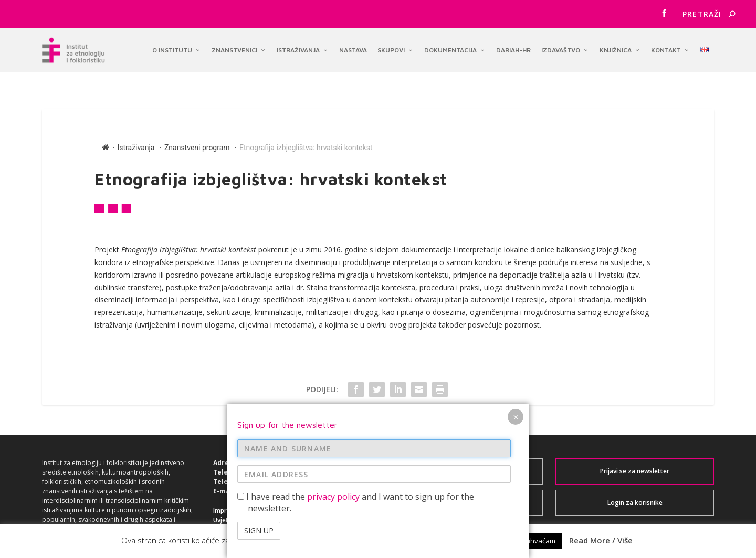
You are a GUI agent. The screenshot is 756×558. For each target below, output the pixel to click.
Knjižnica (616, 48)
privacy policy (333, 318)
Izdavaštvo (561, 48)
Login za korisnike (635, 484)
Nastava (353, 48)
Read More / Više (601, 540)
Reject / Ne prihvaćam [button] (521, 541)
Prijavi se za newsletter (635, 453)
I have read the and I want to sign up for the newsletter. (356, 324)
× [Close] (516, 239)
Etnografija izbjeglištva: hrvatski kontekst (306, 129)
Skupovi (391, 48)
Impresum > (231, 492)
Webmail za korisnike (464, 453)
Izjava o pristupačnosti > (250, 511)
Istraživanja (298, 48)
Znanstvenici (234, 48)
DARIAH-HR (513, 48)
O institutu (172, 48)
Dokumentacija (450, 48)
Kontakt (666, 48)
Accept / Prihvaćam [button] (438, 541)
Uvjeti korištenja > (240, 502)
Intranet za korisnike (464, 484)
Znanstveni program (197, 129)
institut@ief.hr (259, 473)
